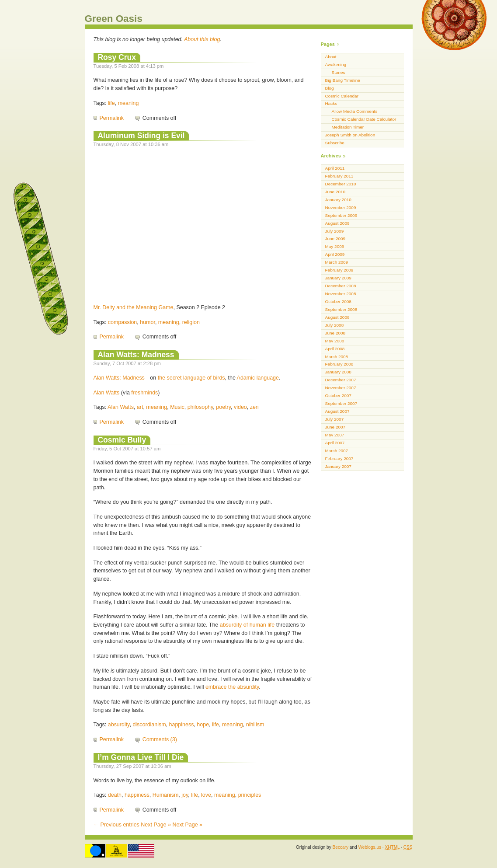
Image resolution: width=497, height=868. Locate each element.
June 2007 (335, 427)
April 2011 (335, 168)
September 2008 (341, 309)
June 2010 (335, 192)
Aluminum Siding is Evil (141, 136)
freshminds (144, 393)
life (111, 103)
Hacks (331, 103)
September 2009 (341, 215)
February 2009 (339, 270)
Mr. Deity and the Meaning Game (134, 307)
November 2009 (341, 207)
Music (177, 407)
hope (203, 725)
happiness (182, 725)
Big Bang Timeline (343, 80)
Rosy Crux (117, 57)
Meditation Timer (348, 127)
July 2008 (335, 325)
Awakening (336, 64)
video (240, 407)
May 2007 (335, 435)
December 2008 (341, 286)
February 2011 (339, 176)
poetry (223, 407)
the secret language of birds (191, 378)
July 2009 (335, 231)
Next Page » (156, 825)
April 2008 (335, 349)
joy (185, 795)
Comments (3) (160, 739)
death (115, 795)
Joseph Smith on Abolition (350, 135)
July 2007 (335, 419)
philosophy (200, 407)
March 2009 (337, 262)
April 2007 (335, 443)
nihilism (255, 725)
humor (148, 322)
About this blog (202, 39)
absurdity (119, 725)
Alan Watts (107, 393)
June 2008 (335, 333)
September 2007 (341, 403)
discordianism (149, 725)
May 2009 (335, 246)
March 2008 (337, 357)
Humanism (166, 795)
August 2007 (337, 411)
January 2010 (338, 200)
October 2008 (338, 302)
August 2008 (337, 317)
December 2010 (341, 184)
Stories (339, 72)
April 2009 (335, 254)
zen (254, 407)
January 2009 (338, 278)
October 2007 (338, 396)
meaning (129, 103)
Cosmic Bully (122, 440)
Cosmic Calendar (342, 96)
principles (250, 795)
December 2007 (341, 380)
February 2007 (339, 458)
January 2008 (338, 372)
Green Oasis (114, 19)
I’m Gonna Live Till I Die (141, 757)
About (331, 57)
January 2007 (338, 466)
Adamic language (258, 378)
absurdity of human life (247, 625)
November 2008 (341, 294)
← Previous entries (116, 825)
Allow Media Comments (355, 111)
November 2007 (341, 388)
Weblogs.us (370, 847)
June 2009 (335, 239)
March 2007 (337, 451)
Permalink (112, 118)
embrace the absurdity (232, 687)
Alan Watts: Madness (136, 355)
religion (191, 322)
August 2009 (337, 223)
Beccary (341, 847)
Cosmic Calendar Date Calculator (364, 119)
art (140, 407)
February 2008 (339, 364)
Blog (330, 88)
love (206, 795)
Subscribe (335, 143)
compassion (123, 322)
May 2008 (335, 341)
